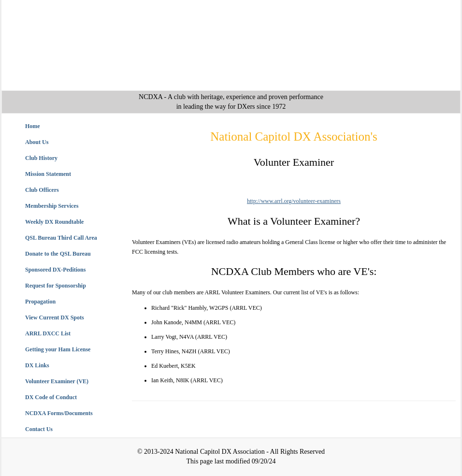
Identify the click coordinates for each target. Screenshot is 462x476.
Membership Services (52, 206)
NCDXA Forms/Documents (59, 413)
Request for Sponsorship (56, 286)
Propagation (40, 302)
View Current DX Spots (55, 317)
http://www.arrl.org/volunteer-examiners (294, 201)
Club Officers (42, 190)
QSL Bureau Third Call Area (61, 238)
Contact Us (39, 429)
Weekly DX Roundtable (54, 222)
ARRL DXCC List (48, 333)
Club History (41, 158)
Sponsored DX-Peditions (55, 270)
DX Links (37, 365)
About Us (37, 142)
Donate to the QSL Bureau (58, 254)
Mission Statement (48, 174)
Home (33, 126)
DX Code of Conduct (51, 397)
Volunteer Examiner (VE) (57, 381)
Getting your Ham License (58, 349)
